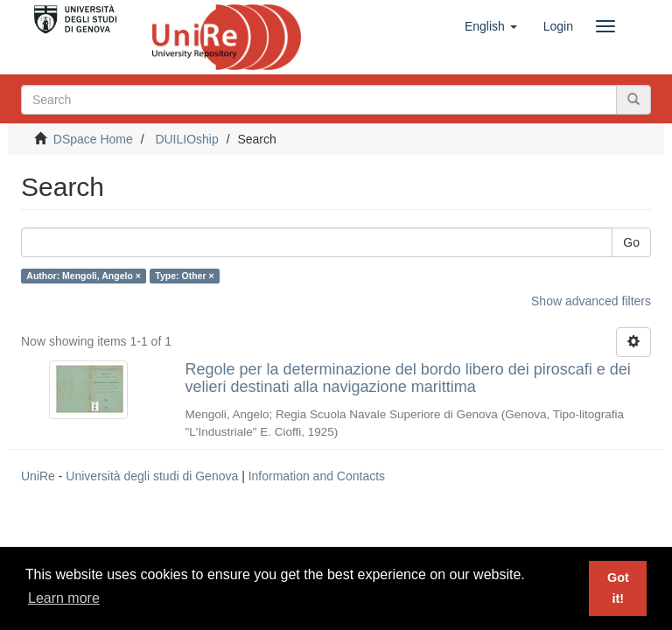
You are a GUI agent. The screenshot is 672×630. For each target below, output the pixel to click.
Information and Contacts (317, 476)
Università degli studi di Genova (152, 476)
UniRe (38, 476)
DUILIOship (186, 139)
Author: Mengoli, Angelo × (84, 276)
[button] (491, 26)
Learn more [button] (64, 598)
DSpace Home (93, 139)
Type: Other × (184, 276)
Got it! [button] (618, 588)
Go (631, 242)
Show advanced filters (591, 301)
